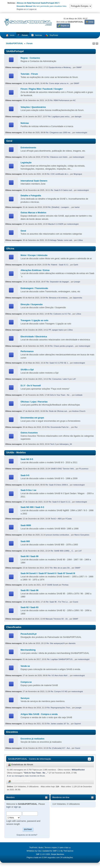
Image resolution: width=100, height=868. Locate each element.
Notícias (25, 123)
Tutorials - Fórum (29, 74)
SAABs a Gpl (27, 370)
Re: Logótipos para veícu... (60, 117)
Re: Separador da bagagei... (58, 282)
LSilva (80, 240)
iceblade (79, 395)
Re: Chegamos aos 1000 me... (59, 133)
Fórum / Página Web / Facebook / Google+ (42, 89)
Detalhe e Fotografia (31, 196)
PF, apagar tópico (56, 330)
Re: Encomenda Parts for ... (59, 427)
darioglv (78, 117)
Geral (23, 231)
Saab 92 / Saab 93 (30, 607)
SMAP (79, 67)
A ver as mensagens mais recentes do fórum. (26, 776)
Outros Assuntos (29, 433)
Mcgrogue (78, 174)
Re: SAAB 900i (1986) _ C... (63, 551)
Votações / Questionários (33, 107)
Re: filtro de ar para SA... (61, 568)
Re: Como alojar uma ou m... (58, 83)
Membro (10, 797)
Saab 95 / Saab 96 (30, 590)
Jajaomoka (77, 298)
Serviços (25, 698)
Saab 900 (25, 541)
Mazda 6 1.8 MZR (56, 224)
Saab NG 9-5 (27, 459)
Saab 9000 (26, 525)
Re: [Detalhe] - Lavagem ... (60, 207)
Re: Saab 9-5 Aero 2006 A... (57, 485)
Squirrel (78, 724)
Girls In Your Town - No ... (61, 395)
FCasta (69, 519)
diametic (72, 643)
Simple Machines (58, 854)
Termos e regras (51, 848)
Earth (76, 265)
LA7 (74, 379)
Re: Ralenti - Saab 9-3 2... (59, 265)
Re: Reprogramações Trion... (59, 708)
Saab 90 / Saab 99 (30, 556)
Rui (76, 427)
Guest (76, 602)
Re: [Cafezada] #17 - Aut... (60, 748)
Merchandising (28, 650)
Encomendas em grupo (32, 418)
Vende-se (25, 666)
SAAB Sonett (53, 585)
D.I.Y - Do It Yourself (31, 386)
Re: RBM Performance (60, 100)
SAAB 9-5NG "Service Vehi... (63, 469)
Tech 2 (53, 444)
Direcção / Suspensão (32, 304)
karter (77, 207)
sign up (17, 807)
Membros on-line (61, 797)
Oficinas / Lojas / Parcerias (34, 402)
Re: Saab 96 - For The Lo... (57, 602)
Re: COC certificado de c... (58, 174)
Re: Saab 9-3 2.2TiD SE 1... (58, 363)
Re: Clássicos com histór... (58, 157)
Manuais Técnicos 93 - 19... (57, 619)
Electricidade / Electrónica (34, 337)
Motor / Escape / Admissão (34, 255)
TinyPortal (33, 848)
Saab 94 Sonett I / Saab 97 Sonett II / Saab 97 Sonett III (48, 573)
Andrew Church (79, 411)
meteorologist (81, 133)
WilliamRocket (78, 770)
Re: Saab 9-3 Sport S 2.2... (60, 502)
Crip (39, 851)
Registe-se (21, 9)
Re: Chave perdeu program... (62, 346)
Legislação (26, 163)
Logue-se (33, 9)
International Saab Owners (34, 181)
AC (74, 100)
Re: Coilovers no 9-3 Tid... (61, 314)
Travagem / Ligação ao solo (34, 320)
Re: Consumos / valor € (59, 379)
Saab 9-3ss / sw (28, 490)
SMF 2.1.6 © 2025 (43, 854)
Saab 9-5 (25, 475)
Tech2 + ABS (56, 519)
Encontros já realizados (32, 739)
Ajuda (41, 848)
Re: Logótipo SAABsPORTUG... (61, 659)
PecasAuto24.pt (29, 634)
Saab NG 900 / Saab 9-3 (32, 507)
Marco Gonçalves (82, 535)
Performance (27, 351)
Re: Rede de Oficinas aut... (57, 411)
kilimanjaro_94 (66, 444)
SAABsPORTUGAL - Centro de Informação (30, 759)
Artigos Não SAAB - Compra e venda (39, 714)
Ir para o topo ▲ (65, 848)
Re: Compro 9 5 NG (59, 691)
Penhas (65, 585)
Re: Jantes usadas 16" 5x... (59, 724)
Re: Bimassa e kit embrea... (57, 298)
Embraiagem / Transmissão (34, 288)
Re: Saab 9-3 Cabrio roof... (62, 190)
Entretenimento (28, 148)
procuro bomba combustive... (58, 535)
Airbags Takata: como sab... (62, 240)
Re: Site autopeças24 (56, 643)
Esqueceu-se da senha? (27, 835)
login (9, 807)
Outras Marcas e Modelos (33, 213)
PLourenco (84, 469)
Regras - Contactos (30, 58)
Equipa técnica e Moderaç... (61, 67)
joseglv (77, 282)
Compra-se (26, 682)
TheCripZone (68, 851)
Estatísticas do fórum (21, 765)
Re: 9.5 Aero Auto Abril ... (59, 675)
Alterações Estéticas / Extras (35, 270)
